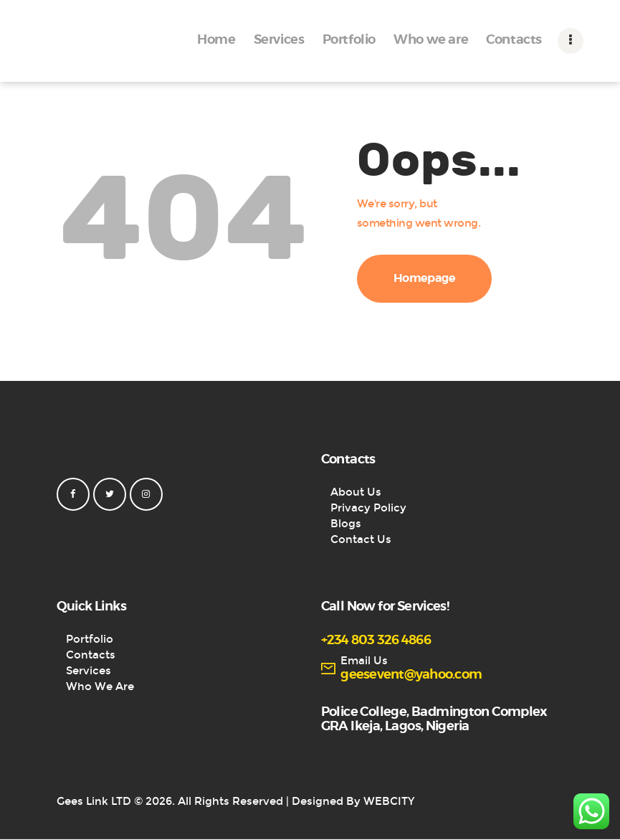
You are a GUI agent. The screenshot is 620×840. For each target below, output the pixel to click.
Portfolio (90, 639)
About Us (356, 492)
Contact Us (361, 539)
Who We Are (100, 686)
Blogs (346, 524)
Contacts (91, 655)
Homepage (425, 278)
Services (89, 671)
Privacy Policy (368, 508)
